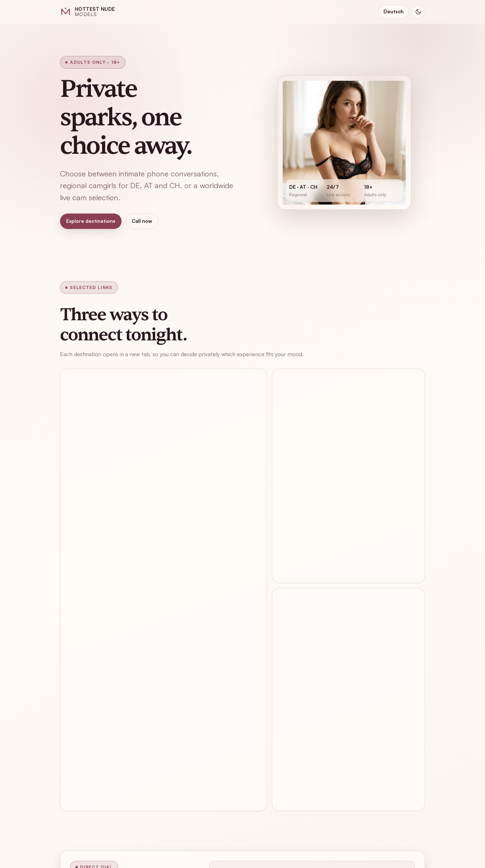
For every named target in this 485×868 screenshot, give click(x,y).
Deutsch (394, 11)
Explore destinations (91, 221)
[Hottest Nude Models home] (88, 12)
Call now (142, 221)
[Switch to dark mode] (418, 12)
